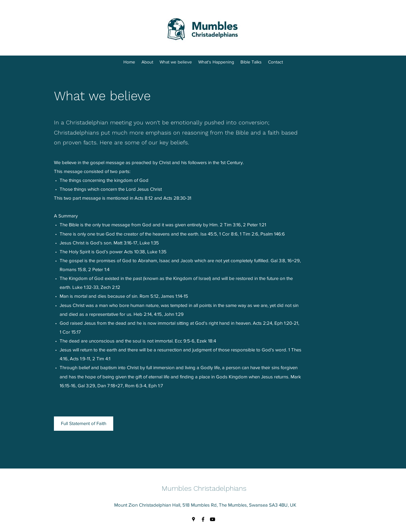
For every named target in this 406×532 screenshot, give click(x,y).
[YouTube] (213, 519)
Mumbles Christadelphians (204, 488)
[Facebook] (203, 519)
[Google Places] (193, 519)
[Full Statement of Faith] (84, 424)
